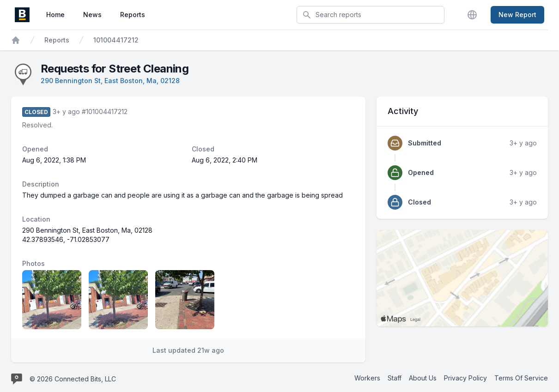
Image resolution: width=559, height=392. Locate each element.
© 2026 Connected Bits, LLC (73, 379)
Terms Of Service (521, 378)
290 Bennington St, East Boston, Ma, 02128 (110, 81)
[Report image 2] (118, 300)
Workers (367, 378)
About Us (423, 378)
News (92, 15)
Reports (133, 15)
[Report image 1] (52, 300)
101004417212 (116, 40)
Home (55, 15)
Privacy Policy (465, 378)
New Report (517, 15)
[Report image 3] (185, 300)
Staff (395, 378)
